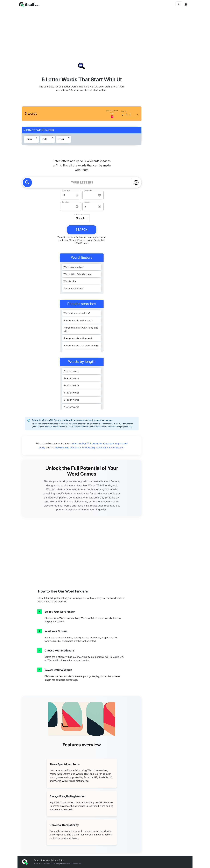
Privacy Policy (58, 860)
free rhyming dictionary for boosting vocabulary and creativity (89, 448)
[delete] (136, 183)
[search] (27, 183)
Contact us (76, 864)
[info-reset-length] (100, 207)
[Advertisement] (105, 31)
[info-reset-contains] (77, 207)
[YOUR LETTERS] (82, 183)
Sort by (124, 111)
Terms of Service (42, 860)
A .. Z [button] (128, 114)
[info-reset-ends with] (100, 195)
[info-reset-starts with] (77, 195)
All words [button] (80, 218)
